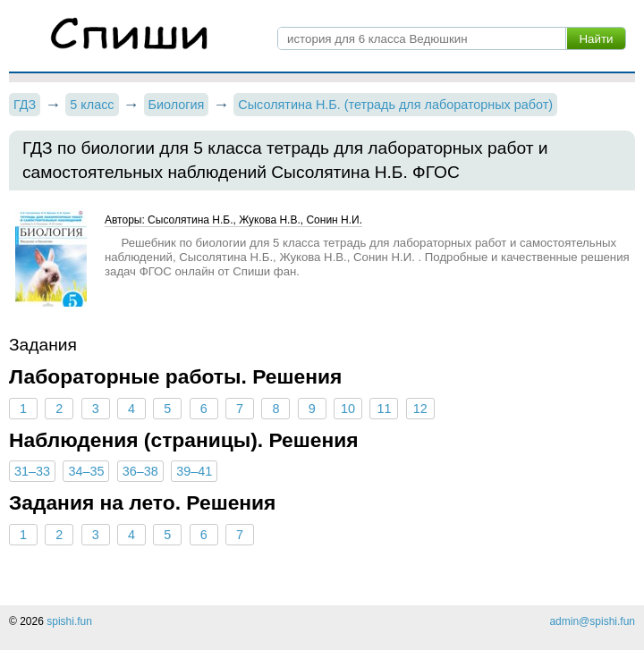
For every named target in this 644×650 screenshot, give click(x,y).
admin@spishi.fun (592, 621)
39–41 (194, 471)
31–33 (32, 471)
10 (348, 409)
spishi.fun (69, 621)
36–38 (140, 471)
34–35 (86, 471)
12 (420, 409)
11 (384, 409)
